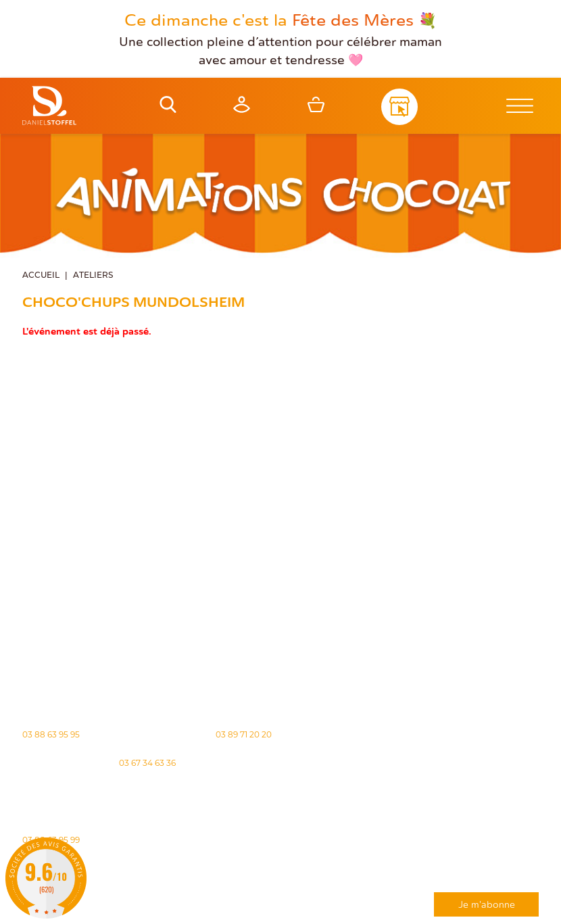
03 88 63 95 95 (51, 734)
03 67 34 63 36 (147, 762)
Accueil (41, 274)
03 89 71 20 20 (244, 734)
